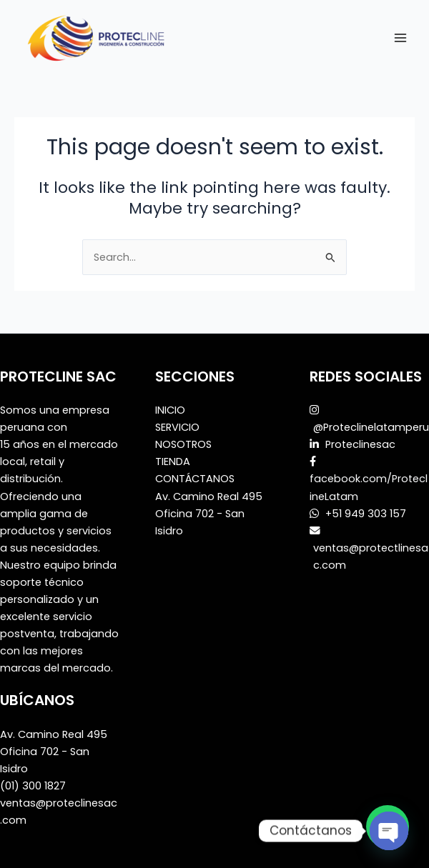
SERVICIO (177, 427)
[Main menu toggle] (400, 37)
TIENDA (173, 462)
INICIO (170, 410)
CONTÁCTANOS (195, 479)
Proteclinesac (360, 444)
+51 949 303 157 (364, 514)
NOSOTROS (183, 444)
